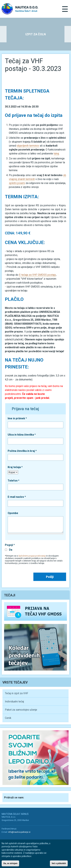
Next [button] (68, 34)
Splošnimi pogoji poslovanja (32, 556)
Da (11, 550)
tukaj (56, 154)
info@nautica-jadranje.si (19, 832)
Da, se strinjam (10, 865)
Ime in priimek (17, 418)
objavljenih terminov (28, 146)
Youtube (37, 797)
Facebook (30, 797)
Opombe (13, 513)
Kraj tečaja (15, 467)
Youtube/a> (11, 838)
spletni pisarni (17, 183)
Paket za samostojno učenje (21, 710)
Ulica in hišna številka (22, 435)
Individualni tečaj (14, 702)
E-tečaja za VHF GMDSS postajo (37, 275)
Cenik (8, 718)
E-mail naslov (17, 497)
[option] (35, 34)
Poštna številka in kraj (22, 451)
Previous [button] (3, 34)
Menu (65, 9)
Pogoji (10, 545)
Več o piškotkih (59, 865)
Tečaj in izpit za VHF (17, 693)
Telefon (13, 481)
